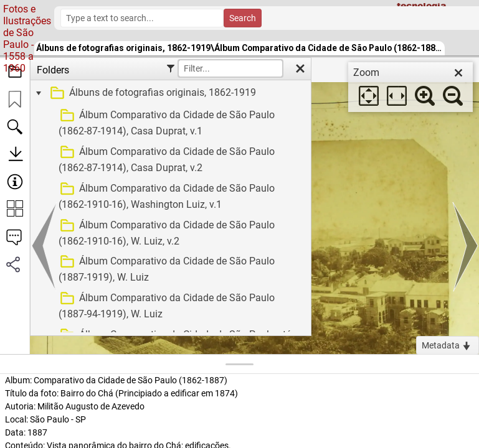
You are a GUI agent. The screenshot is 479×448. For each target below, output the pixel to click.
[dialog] (410, 87)
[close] (458, 73)
